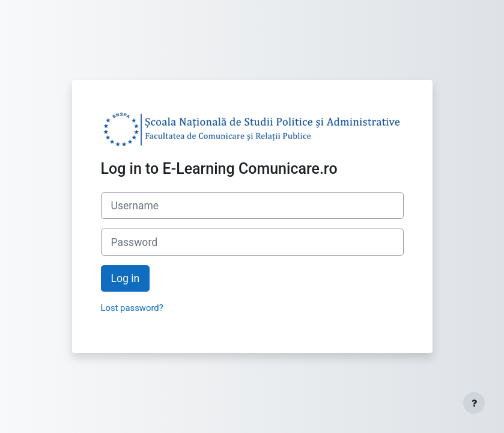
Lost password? (132, 308)
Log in (126, 278)
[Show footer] (474, 403)
